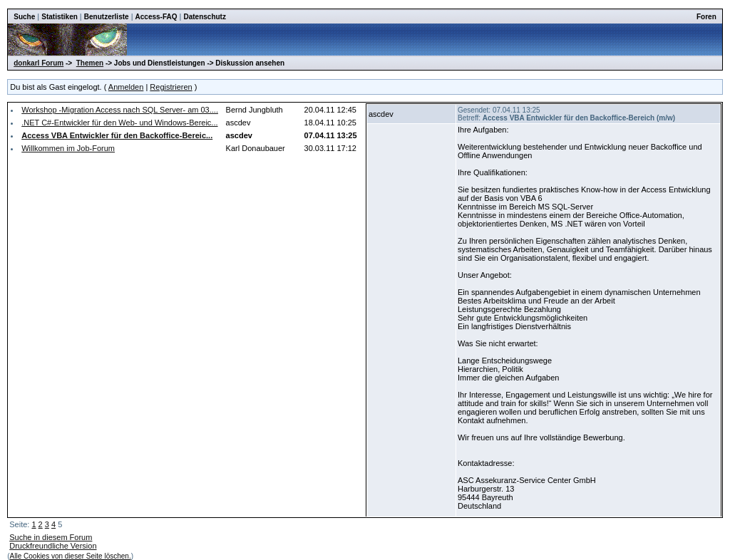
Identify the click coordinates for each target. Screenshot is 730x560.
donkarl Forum (38, 63)
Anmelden (126, 87)
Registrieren (171, 87)
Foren (706, 17)
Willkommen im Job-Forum (68, 148)
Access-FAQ (156, 17)
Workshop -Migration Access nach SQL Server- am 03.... (120, 110)
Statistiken (60, 17)
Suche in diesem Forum (51, 537)
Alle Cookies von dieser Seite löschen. (71, 556)
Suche (24, 17)
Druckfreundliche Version (53, 546)
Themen (90, 63)
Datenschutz (204, 17)
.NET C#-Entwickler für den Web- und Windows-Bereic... (119, 123)
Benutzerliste (107, 17)
